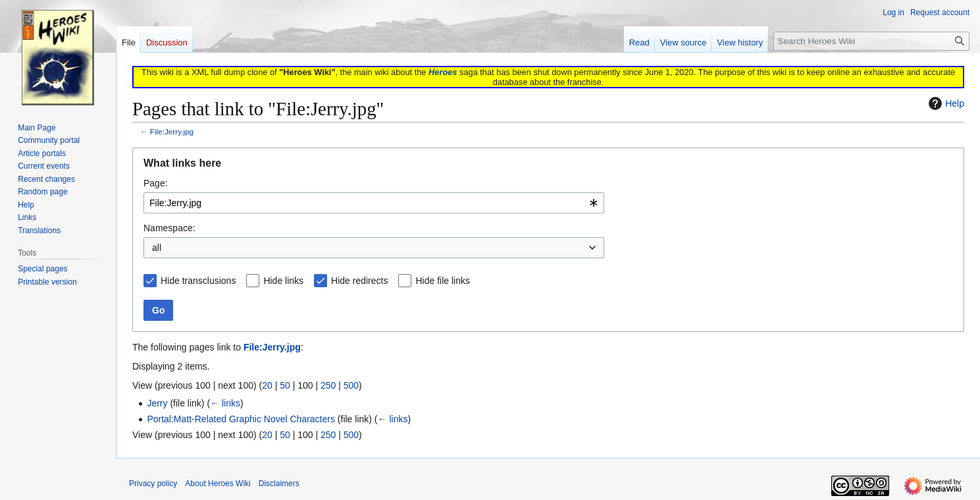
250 (328, 385)
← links (225, 403)
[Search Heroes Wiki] (871, 41)
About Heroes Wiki (218, 484)
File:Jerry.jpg (172, 131)
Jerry (157, 403)
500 (351, 385)
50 (285, 385)
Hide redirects (359, 281)
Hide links (283, 281)
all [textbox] (157, 248)
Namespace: (169, 228)
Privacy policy (153, 484)
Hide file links (442, 281)
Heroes (443, 72)
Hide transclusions (198, 281)
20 (267, 385)
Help (945, 103)
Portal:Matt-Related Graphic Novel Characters (241, 419)
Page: (156, 183)
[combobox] (374, 203)
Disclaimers (279, 484)
